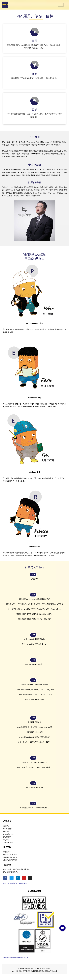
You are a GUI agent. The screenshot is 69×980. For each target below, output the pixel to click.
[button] (62, 928)
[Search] (65, 5)
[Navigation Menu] (61, 5)
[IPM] (5, 5)
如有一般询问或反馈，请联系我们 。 (16, 884)
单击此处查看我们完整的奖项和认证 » (16, 959)
